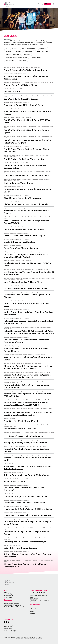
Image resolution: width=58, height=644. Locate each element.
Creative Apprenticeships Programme (39, 594)
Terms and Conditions (29, 638)
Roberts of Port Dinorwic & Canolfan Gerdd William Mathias (28, 459)
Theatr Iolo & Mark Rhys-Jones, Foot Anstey (24, 503)
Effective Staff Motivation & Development (14, 607)
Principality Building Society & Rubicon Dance (25, 443)
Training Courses (34, 602)
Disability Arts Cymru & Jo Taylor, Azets (23, 198)
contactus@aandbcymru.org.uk (14, 632)
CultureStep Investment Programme (39, 596)
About (31, 607)
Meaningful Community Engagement (12, 605)
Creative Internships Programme (38, 592)
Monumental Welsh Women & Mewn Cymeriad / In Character (27, 296)
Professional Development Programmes (16, 57)
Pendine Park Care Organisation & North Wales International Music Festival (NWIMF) (26, 404)
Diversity (8, 52)
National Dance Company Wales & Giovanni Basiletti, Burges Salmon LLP (29, 322)
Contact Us (33, 613)
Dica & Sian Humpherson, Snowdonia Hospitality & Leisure (28, 190)
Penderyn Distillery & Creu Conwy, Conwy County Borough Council (27, 386)
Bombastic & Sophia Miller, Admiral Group (23, 105)
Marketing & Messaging (12, 55)
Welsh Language (10, 60)
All (6, 48)
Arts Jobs (6, 592)
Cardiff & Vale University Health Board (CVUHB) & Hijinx (27, 121)
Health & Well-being (42, 52)
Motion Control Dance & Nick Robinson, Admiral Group (26, 305)
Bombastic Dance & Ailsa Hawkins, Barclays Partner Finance (28, 113)
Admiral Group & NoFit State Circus (20, 85)
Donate (47, 4)
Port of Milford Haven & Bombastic (20, 429)
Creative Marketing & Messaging (12, 604)
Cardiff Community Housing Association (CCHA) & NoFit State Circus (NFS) (27, 142)
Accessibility (39, 638)
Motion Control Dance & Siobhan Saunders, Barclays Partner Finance (28, 313)
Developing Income (8, 596)
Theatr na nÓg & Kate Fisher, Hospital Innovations (27, 515)
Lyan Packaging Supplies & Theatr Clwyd (23, 282)
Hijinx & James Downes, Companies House (24, 229)
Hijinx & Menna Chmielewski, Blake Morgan (24, 236)
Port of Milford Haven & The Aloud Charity (23, 436)
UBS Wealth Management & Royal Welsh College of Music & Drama (27, 523)
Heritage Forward (34, 599)
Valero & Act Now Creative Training (20, 548)
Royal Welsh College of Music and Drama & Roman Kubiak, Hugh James (27, 468)
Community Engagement (28, 48)
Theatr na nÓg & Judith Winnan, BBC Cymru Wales (28, 509)
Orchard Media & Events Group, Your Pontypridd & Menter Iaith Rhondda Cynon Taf (27, 376)
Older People (27, 55)
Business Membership (9, 602)
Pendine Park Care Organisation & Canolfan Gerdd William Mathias (27, 395)
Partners (32, 612)
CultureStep (43, 48)
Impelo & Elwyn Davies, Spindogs (19, 242)
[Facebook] (5, 622)
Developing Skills (8, 597)
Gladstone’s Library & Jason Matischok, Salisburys (28, 204)
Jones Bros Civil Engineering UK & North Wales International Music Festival (26, 256)
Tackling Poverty (36, 57)
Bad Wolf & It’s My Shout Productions (21, 99)
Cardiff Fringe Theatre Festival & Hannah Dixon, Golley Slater (26, 150)
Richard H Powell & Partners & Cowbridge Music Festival (26, 450)
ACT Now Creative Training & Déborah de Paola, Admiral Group (26, 77)
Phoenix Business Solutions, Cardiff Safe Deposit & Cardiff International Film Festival (28, 414)
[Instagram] (9, 622)
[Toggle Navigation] (53, 4)
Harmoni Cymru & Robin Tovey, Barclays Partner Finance (27, 212)
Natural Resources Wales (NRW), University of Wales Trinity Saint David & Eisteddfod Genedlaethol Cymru (29, 332)
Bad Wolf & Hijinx (12, 91)
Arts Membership (8, 594)
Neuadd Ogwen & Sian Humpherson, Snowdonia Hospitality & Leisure (26, 341)
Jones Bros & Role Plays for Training (21, 248)
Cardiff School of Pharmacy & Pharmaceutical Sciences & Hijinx (25, 167)
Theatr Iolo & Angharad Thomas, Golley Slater (25, 496)
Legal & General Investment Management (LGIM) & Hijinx (27, 264)
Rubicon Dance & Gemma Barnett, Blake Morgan (26, 475)
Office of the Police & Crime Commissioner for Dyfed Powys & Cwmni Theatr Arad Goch (28, 367)
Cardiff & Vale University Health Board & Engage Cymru (26, 131)
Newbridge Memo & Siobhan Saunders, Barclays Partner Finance (26, 350)
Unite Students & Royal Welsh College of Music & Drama (27, 533)
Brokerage (14, 48)
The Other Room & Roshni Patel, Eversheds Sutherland (24, 489)
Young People (23, 60)
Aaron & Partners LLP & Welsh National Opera (25, 70)
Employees (18, 52)
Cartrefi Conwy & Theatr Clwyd (18, 183)
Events (32, 597)
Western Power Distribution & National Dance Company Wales (25, 565)
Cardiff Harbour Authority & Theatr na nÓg (24, 159)
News (31, 610)
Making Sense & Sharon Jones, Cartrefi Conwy (25, 288)
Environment (29, 52)
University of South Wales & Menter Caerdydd (25, 542)
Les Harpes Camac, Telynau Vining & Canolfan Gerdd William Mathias (29, 273)
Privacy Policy (20, 638)
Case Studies (33, 608)
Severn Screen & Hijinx (14, 481)
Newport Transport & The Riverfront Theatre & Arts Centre (28, 358)
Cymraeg (41, 4)
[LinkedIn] (7, 622)
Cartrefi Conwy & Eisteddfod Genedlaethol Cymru (27, 175)
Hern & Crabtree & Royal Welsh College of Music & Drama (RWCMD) (27, 222)
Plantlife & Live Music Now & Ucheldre (22, 421)
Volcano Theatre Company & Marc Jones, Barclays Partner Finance (27, 555)
